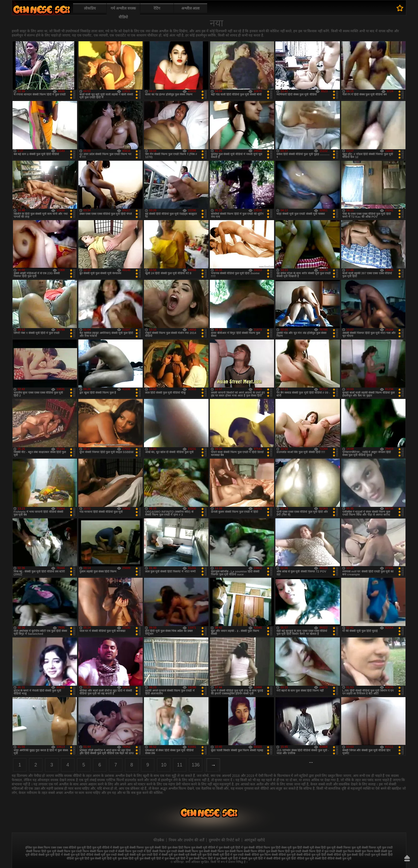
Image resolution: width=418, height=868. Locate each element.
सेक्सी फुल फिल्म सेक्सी (367, 851)
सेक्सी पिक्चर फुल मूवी (349, 847)
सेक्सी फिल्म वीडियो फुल (257, 851)
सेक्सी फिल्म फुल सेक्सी (197, 851)
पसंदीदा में (400, 8)
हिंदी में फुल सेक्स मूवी (168, 858)
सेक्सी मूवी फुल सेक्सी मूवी (176, 855)
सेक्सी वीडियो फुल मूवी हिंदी (311, 855)
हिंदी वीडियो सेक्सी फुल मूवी (337, 858)
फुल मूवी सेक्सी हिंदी (156, 847)
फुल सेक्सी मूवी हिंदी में (231, 847)
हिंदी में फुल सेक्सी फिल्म (194, 858)
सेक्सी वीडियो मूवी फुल (339, 855)
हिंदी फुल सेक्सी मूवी (95, 858)
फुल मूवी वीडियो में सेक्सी (106, 847)
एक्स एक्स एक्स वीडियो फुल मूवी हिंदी (71, 847)
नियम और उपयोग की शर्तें (186, 840)
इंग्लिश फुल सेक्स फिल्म (38, 847)
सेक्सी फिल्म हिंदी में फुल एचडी (319, 851)
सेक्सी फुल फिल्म (345, 851)
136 (196, 765)
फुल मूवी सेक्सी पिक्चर (132, 847)
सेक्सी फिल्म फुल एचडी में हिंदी (135, 851)
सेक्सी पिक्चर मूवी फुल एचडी (377, 847)
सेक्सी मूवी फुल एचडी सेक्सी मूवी (111, 855)
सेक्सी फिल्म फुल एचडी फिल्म (73, 851)
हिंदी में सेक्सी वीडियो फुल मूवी (274, 858)
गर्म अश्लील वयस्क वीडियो (123, 13)
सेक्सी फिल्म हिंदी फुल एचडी (286, 851)
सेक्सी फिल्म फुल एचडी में (104, 851)
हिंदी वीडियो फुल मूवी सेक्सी (306, 858)
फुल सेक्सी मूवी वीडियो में (204, 847)
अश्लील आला (191, 8)
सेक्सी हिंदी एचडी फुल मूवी (366, 855)
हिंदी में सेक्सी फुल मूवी (245, 858)
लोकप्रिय (90, 8)
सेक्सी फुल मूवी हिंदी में (51, 855)
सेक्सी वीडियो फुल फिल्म (258, 855)
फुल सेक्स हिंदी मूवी (42, 9)
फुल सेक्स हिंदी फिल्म (179, 847)
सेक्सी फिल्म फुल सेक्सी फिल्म (227, 851)
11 (180, 765)
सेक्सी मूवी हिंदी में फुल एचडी (228, 855)
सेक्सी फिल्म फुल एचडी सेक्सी (168, 851)
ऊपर (407, 858)
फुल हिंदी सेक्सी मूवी (303, 847)
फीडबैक (159, 840)
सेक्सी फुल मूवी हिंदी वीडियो (79, 855)
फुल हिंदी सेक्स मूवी (281, 847)
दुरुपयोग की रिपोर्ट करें (224, 840)
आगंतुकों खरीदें (254, 840)
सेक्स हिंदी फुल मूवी (325, 847)
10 (164, 765)
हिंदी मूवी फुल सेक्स (117, 858)
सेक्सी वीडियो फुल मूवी (284, 855)
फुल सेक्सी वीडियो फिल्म (257, 847)
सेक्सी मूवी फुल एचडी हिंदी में (145, 855)
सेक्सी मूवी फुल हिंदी (201, 855)
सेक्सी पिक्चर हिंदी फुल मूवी (41, 851)
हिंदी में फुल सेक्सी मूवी (220, 858)
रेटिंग (157, 8)
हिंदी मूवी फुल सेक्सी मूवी (142, 858)
